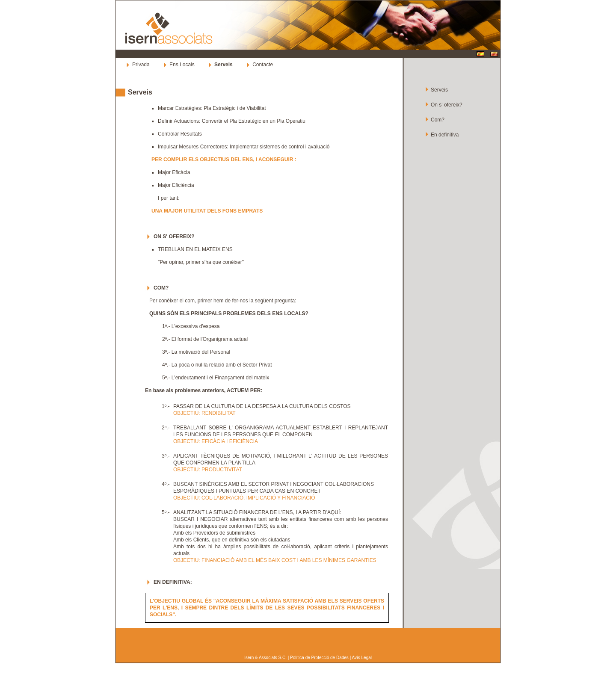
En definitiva (445, 135)
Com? (438, 120)
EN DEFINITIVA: (173, 582)
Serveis (140, 92)
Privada (141, 65)
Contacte (263, 65)
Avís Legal (362, 658)
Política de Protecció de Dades (319, 658)
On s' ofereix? (447, 105)
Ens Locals (182, 65)
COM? (161, 288)
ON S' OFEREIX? (174, 237)
